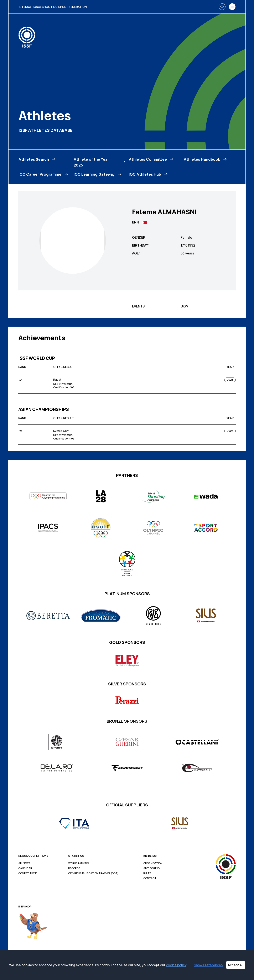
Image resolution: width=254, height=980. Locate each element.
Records (74, 868)
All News (24, 863)
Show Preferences (208, 965)
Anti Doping (151, 868)
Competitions (28, 873)
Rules (147, 873)
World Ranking (79, 863)
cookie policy (176, 965)
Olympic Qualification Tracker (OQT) (93, 873)
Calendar (25, 868)
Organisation (153, 863)
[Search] (222, 7)
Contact (150, 878)
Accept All (236, 965)
